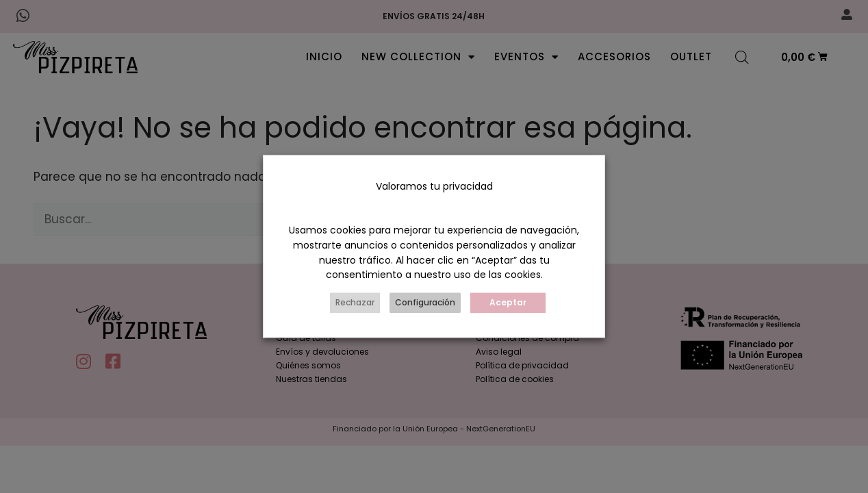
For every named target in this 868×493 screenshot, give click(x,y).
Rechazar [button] (355, 303)
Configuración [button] (425, 303)
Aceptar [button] (508, 303)
